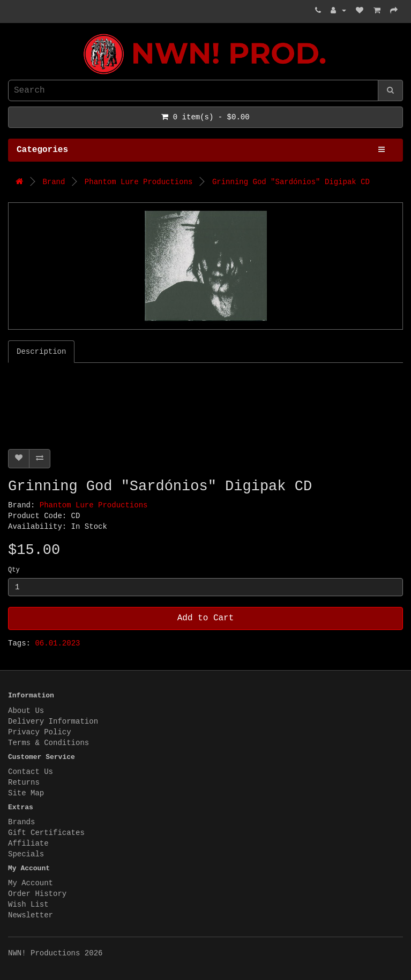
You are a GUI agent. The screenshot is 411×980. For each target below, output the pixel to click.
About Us (26, 711)
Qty (14, 570)
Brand (54, 182)
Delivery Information (53, 721)
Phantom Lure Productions (139, 182)
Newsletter (31, 915)
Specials (26, 854)
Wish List (28, 905)
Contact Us (31, 772)
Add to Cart (206, 618)
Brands (21, 822)
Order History (37, 894)
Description (41, 352)
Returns (24, 783)
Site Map (26, 793)
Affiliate (28, 844)
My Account (31, 883)
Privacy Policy (40, 732)
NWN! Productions (11, 34)
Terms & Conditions (48, 743)
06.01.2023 (57, 643)
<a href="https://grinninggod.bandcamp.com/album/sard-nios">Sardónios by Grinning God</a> (142, 403)
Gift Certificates (46, 833)
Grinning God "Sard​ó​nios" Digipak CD (291, 182)
